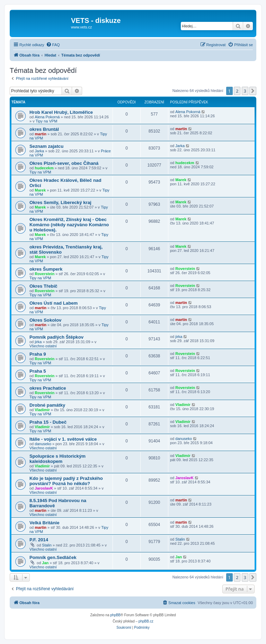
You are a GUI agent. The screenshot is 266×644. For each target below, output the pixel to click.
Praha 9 (38, 354)
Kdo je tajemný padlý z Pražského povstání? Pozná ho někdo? (66, 481)
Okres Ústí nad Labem (54, 303)
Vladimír (42, 410)
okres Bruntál (44, 129)
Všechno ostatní (43, 346)
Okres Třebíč (43, 286)
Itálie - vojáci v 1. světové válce (63, 439)
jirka (38, 342)
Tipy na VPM (47, 121)
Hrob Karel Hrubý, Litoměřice (61, 112)
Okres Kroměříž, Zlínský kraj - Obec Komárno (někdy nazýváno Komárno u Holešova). (69, 225)
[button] (253, 91)
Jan (45, 563)
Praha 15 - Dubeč (48, 422)
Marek (40, 190)
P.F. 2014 (39, 540)
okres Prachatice (48, 388)
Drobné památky (47, 405)
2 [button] (237, 91)
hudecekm (44, 168)
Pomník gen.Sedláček (53, 557)
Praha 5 (38, 371)
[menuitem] (53, 45)
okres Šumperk (46, 269)
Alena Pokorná (47, 117)
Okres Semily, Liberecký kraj (60, 202)
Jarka (39, 151)
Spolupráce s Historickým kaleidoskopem (57, 459)
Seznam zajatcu (46, 146)
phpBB (115, 615)
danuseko (43, 444)
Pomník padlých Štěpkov (56, 337)
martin (41, 134)
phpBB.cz (146, 621)
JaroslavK (44, 488)
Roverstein (45, 274)
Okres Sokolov (45, 320)
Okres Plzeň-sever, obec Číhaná (64, 163)
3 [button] (245, 91)
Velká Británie (45, 523)
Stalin (47, 545)
